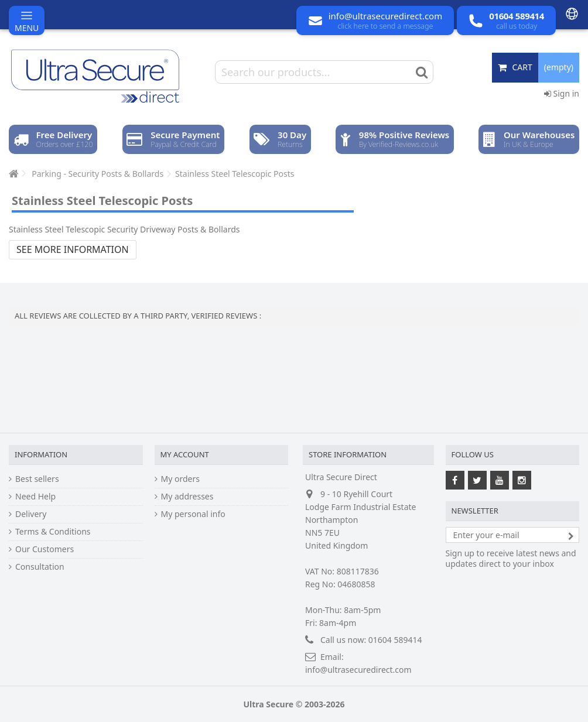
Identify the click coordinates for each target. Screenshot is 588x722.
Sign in (562, 93)
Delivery (31, 514)
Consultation (40, 567)
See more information (73, 249)
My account (185, 454)
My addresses (187, 497)
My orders (180, 479)
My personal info (193, 514)
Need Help (35, 497)
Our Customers (45, 549)
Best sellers (37, 479)
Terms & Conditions (53, 532)
